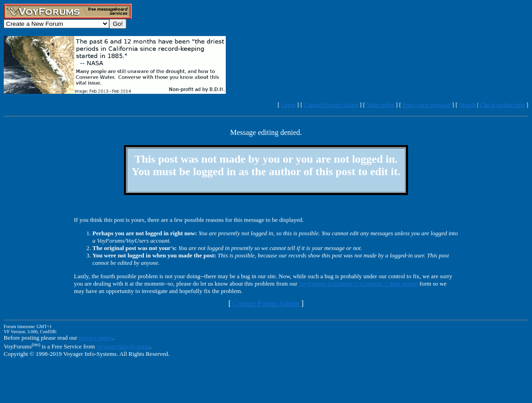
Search (467, 105)
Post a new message (427, 105)
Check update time (502, 105)
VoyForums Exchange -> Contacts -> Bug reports (359, 284)
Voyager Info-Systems (123, 346)
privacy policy (96, 338)
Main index (380, 105)
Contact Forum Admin (331, 105)
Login (288, 105)
